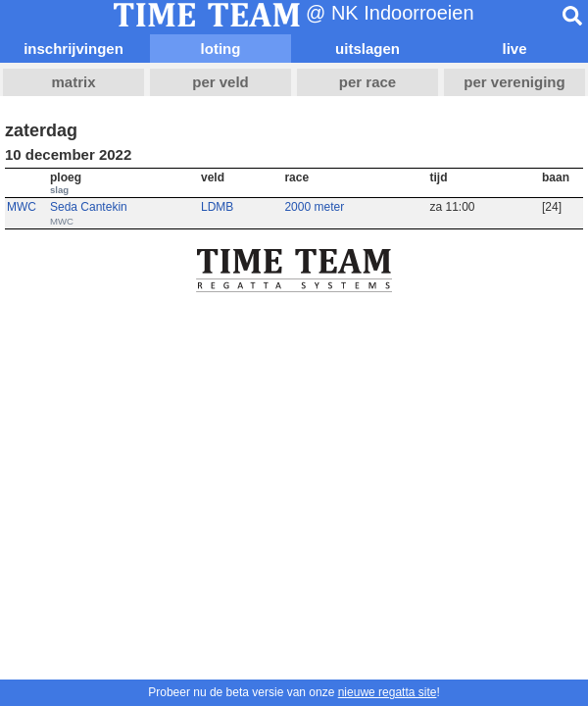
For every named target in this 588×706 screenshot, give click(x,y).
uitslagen (367, 49)
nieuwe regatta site (388, 692)
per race (367, 82)
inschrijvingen (73, 49)
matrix (73, 82)
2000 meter (314, 207)
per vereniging (514, 82)
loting (221, 49)
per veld (220, 82)
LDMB (217, 207)
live (514, 49)
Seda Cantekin (89, 207)
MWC (22, 207)
